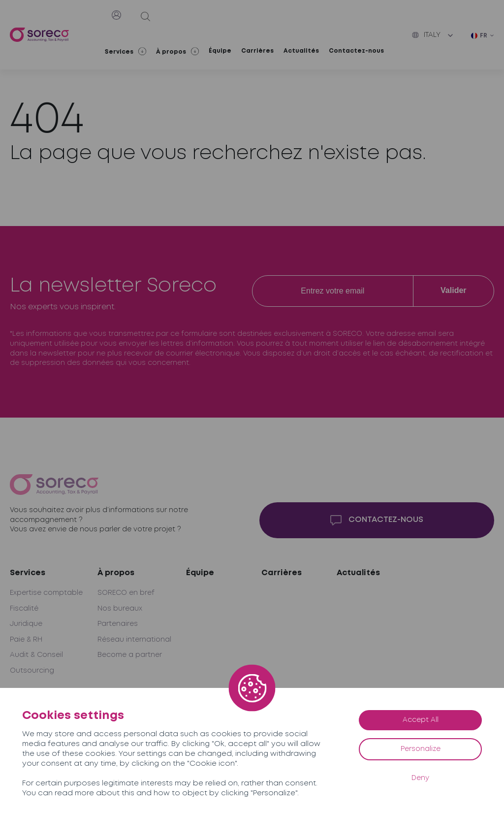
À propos (116, 573)
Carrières (257, 51)
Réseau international (134, 640)
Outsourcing (32, 671)
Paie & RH (26, 640)
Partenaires (118, 624)
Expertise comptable (46, 593)
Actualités (301, 51)
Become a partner (130, 655)
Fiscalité (24, 609)
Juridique (26, 624)
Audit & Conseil (36, 655)
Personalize (421, 749)
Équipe (220, 51)
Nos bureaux (120, 609)
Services (28, 573)
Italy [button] (426, 35)
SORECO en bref (126, 593)
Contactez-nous (356, 51)
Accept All (421, 720)
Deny (420, 778)
